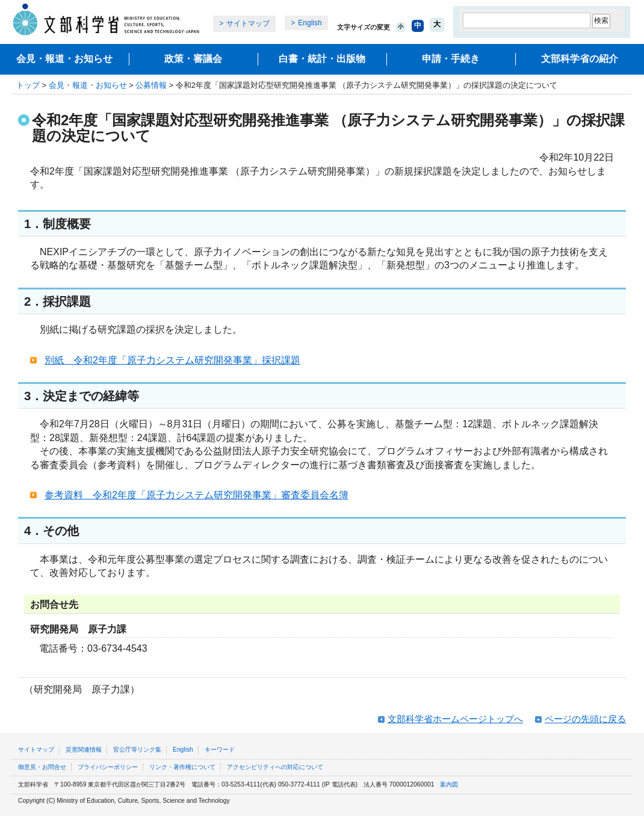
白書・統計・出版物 (322, 59)
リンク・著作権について (182, 767)
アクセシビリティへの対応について (275, 767)
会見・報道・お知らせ (64, 59)
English (310, 23)
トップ (28, 85)
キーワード (220, 750)
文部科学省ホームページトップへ (455, 719)
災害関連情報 (84, 750)
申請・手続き (451, 59)
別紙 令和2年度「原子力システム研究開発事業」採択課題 (172, 360)
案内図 (449, 784)
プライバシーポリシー (108, 767)
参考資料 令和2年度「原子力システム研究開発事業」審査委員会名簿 (197, 495)
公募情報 (151, 85)
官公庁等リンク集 (137, 750)
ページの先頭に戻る (585, 719)
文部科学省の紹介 (580, 59)
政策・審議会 (193, 59)
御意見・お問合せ (42, 767)
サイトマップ (248, 23)
